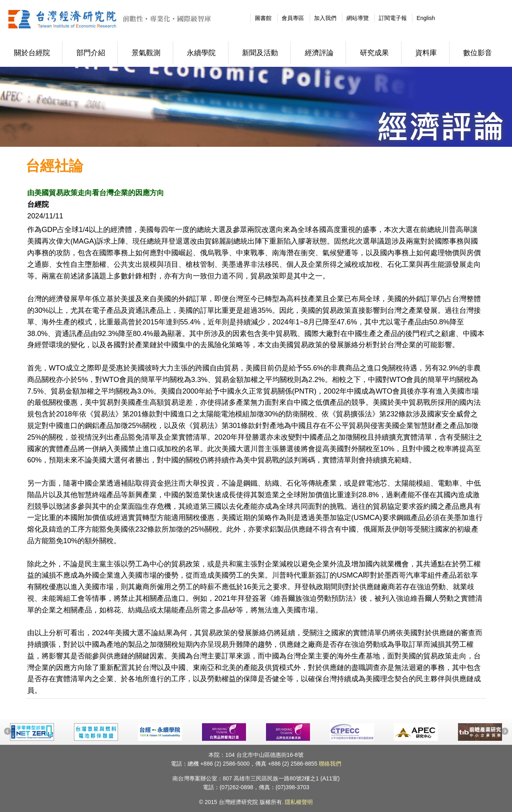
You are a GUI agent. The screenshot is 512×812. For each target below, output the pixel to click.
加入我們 (325, 18)
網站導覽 (358, 18)
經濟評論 (319, 53)
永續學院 (201, 53)
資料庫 (426, 53)
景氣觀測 (146, 53)
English (426, 18)
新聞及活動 (260, 53)
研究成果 (374, 53)
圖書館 (263, 18)
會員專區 (293, 18)
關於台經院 (32, 53)
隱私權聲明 (299, 802)
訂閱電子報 (393, 18)
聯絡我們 (330, 764)
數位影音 (478, 53)
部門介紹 (91, 53)
